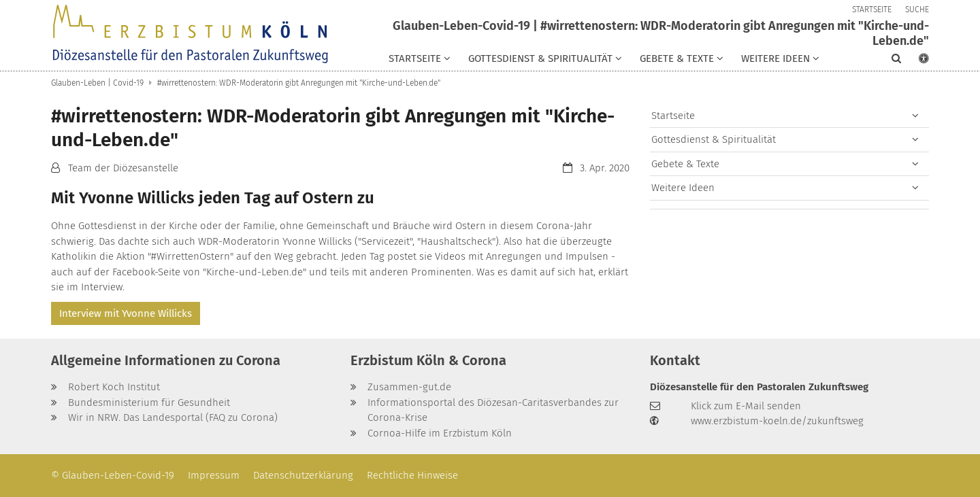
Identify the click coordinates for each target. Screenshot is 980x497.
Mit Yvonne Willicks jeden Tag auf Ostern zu (213, 198)
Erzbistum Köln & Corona (428, 360)
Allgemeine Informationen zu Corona (166, 360)
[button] (420, 61)
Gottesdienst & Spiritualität (714, 139)
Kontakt (675, 360)
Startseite (673, 116)
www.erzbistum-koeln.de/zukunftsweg (777, 421)
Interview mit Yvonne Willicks (126, 313)
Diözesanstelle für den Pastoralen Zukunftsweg (759, 387)
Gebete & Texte (685, 164)
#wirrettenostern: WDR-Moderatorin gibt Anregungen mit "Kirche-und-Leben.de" (299, 83)
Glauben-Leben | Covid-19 (97, 83)
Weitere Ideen (683, 188)
